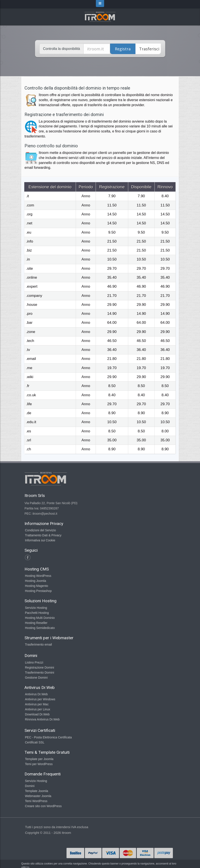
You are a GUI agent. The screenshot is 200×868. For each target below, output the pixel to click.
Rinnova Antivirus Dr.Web (42, 719)
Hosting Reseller (36, 623)
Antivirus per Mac (37, 704)
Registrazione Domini (39, 667)
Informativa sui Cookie (40, 540)
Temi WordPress (36, 801)
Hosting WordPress (38, 576)
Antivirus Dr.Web (36, 694)
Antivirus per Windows (40, 699)
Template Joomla (37, 791)
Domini (30, 786)
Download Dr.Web (37, 714)
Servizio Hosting (36, 608)
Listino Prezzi (34, 662)
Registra (123, 49)
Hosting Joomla (36, 581)
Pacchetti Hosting (37, 613)
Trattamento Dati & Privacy (43, 535)
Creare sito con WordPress (43, 806)
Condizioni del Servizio (40, 530)
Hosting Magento (37, 586)
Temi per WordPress (39, 764)
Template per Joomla (39, 759)
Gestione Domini (36, 678)
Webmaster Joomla (38, 796)
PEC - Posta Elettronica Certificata (48, 737)
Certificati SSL (35, 742)
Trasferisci (149, 49)
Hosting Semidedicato (40, 628)
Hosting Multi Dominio (40, 618)
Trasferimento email (38, 644)
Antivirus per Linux (38, 709)
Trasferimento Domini (39, 673)
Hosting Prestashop (38, 591)
